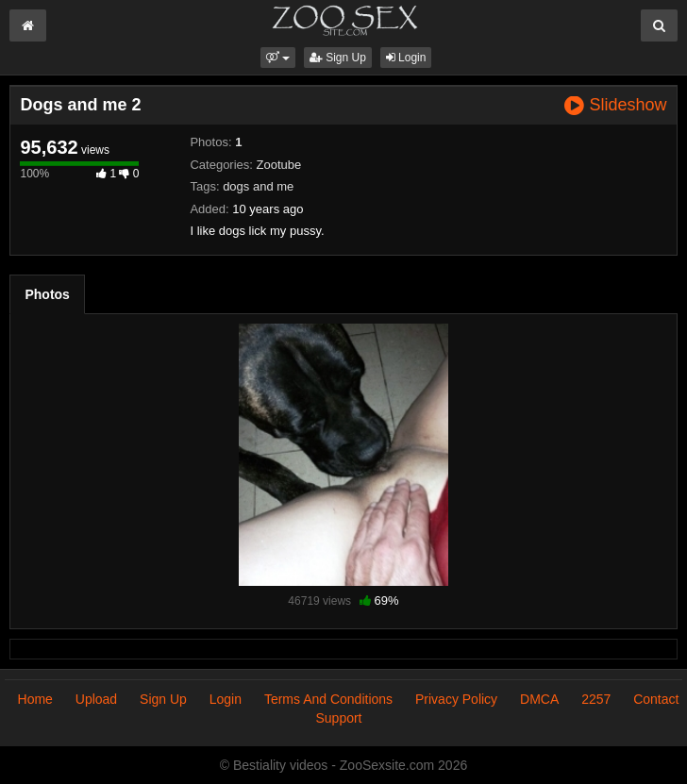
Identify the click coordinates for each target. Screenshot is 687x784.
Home (35, 699)
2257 (596, 699)
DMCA (539, 699)
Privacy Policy (456, 699)
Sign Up (338, 58)
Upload (96, 699)
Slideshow (615, 105)
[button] (278, 58)
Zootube (279, 165)
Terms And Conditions (328, 699)
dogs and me (258, 186)
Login (406, 58)
